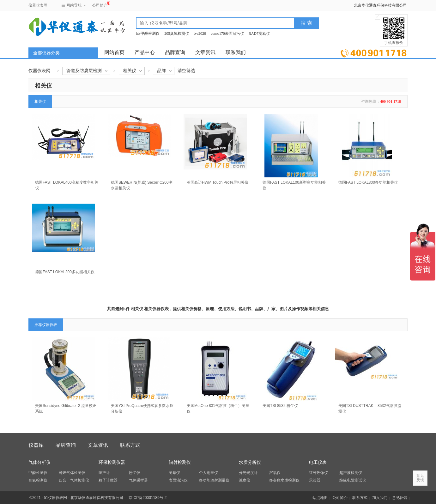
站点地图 (320, 498)
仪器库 (36, 445)
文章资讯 (205, 52)
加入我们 (380, 498)
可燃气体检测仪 (72, 473)
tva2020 (200, 34)
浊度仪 (245, 480)
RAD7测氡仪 (259, 34)
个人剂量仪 (209, 473)
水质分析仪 (250, 462)
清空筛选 (186, 71)
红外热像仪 (318, 473)
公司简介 (100, 5)
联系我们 (236, 52)
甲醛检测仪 (38, 473)
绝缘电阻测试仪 (353, 480)
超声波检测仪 (351, 473)
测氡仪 (174, 473)
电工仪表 (318, 462)
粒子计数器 (108, 480)
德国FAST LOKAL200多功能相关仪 (65, 272)
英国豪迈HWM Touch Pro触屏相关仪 (218, 182)
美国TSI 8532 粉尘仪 (280, 406)
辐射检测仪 (180, 462)
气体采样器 (138, 480)
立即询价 (374, 52)
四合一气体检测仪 (74, 480)
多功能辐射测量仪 (214, 480)
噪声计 (104, 473)
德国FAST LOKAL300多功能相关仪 (368, 182)
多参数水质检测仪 (284, 480)
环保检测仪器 (112, 462)
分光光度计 (248, 473)
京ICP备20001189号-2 (148, 498)
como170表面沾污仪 (227, 34)
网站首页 (114, 52)
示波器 (315, 480)
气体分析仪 (39, 462)
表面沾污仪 (178, 480)
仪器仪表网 (38, 5)
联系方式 (130, 445)
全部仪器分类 (46, 53)
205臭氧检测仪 (177, 34)
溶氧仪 (275, 473)
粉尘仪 (135, 473)
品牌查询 (175, 52)
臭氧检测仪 (38, 480)
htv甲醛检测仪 (148, 34)
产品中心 (145, 52)
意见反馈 (400, 498)
